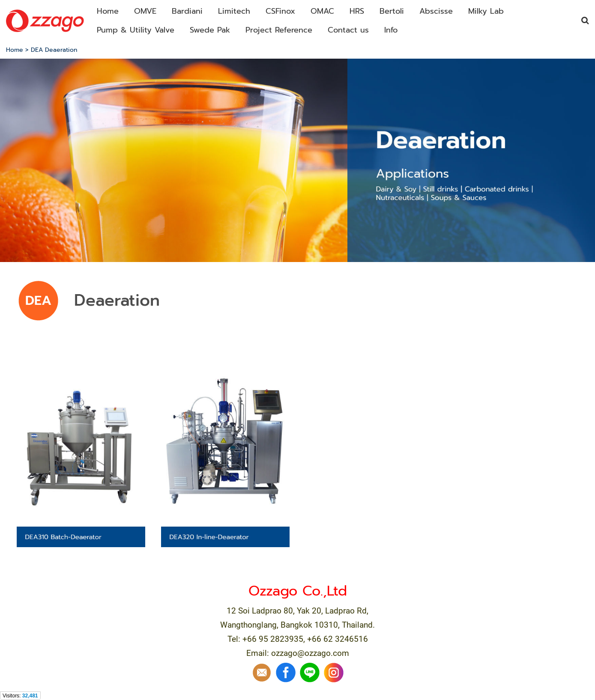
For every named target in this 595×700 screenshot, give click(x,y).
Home (15, 50)
